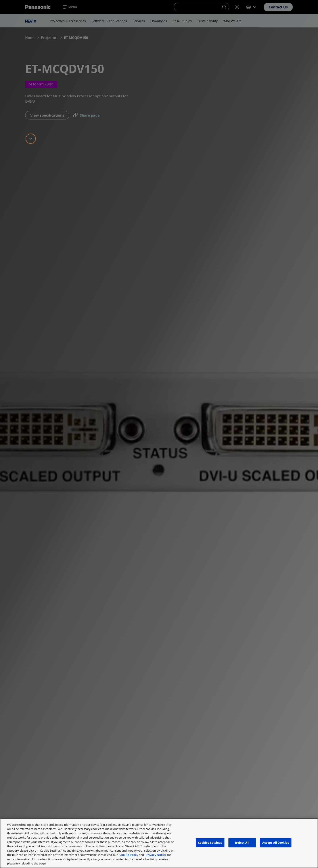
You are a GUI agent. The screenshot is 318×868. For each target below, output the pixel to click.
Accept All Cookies (276, 843)
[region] (159, 843)
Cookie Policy (129, 855)
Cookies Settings (210, 843)
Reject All (242, 843)
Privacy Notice (156, 855)
